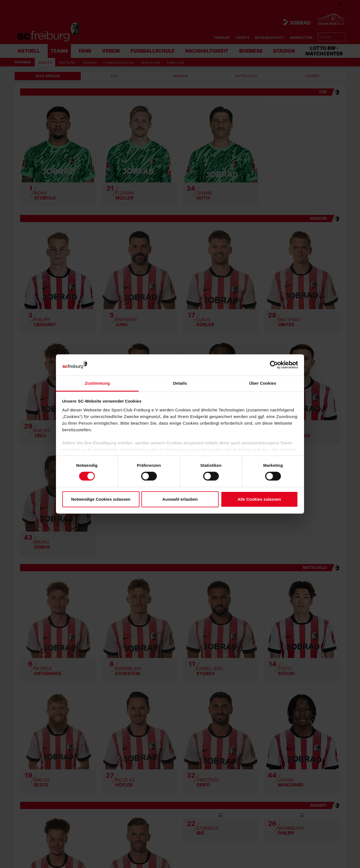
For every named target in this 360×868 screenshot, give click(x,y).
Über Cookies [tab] (263, 383)
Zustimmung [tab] (97, 383)
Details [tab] (180, 383)
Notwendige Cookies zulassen (101, 499)
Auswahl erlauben (180, 499)
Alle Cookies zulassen (259, 499)
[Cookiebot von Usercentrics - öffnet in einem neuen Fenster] (274, 365)
